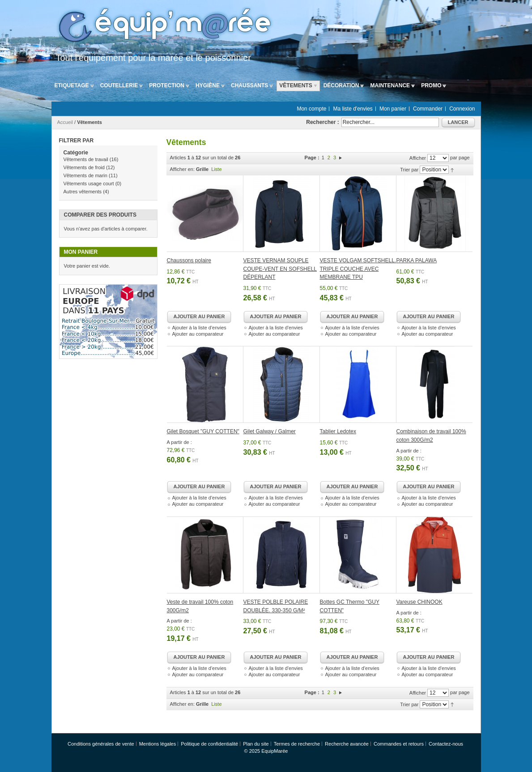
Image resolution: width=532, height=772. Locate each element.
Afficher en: (182, 169)
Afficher (418, 158)
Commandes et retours (399, 744)
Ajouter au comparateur (198, 334)
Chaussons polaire (189, 260)
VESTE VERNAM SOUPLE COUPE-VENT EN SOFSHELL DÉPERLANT (280, 269)
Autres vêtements (83, 192)
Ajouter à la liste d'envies (199, 328)
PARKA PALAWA (417, 260)
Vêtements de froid (84, 167)
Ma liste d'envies (353, 109)
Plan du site (256, 744)
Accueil (65, 122)
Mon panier (393, 109)
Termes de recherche (297, 744)
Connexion (462, 109)
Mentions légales (158, 744)
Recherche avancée (347, 744)
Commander (428, 109)
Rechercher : (322, 122)
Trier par (409, 170)
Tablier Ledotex (338, 431)
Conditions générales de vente (101, 744)
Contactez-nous (446, 744)
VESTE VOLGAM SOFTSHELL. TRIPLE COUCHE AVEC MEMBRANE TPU (358, 269)
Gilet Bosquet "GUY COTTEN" (203, 431)
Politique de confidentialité (209, 744)
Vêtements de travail (86, 159)
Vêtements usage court (89, 183)
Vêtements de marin (85, 175)
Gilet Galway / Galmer (270, 431)
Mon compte (311, 109)
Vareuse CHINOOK (419, 602)
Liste (216, 169)
